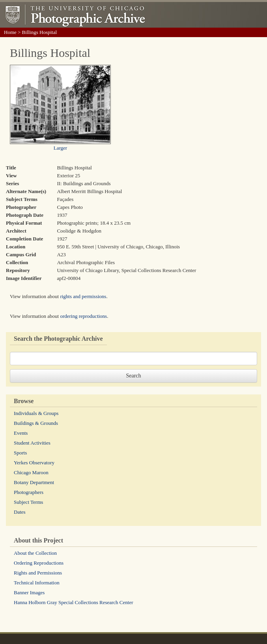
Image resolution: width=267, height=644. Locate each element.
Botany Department (34, 482)
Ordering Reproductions (39, 563)
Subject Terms (28, 502)
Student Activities (32, 443)
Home (10, 32)
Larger (60, 148)
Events (21, 433)
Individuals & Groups (36, 413)
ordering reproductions (83, 316)
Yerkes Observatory (34, 463)
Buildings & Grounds (36, 423)
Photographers (29, 492)
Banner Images (29, 592)
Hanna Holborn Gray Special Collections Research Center (74, 602)
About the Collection (35, 553)
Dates (20, 512)
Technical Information (37, 583)
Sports (20, 453)
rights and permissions (83, 296)
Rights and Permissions (38, 573)
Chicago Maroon (31, 472)
